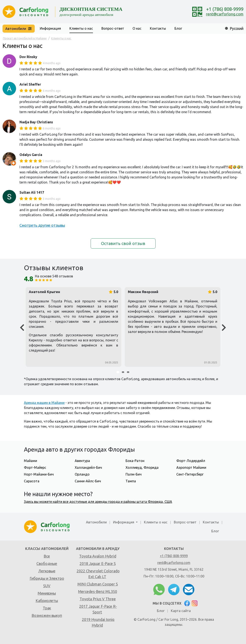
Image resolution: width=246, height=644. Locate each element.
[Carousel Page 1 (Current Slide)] (118, 372)
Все (47, 556)
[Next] (224, 328)
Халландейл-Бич (88, 467)
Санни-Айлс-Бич (88, 481)
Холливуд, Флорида (142, 467)
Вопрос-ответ (113, 28)
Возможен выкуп (47, 615)
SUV (47, 586)
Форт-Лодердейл (191, 461)
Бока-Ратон (135, 461)
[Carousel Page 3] (128, 372)
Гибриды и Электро (47, 578)
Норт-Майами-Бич (39, 474)
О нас (137, 28)
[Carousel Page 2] (123, 372)
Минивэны (47, 593)
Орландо (82, 474)
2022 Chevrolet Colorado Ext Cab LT (98, 574)
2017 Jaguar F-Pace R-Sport (98, 609)
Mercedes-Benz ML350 (98, 591)
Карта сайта (181, 611)
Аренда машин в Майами (44, 403)
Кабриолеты (47, 601)
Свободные (47, 563)
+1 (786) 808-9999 (225, 9)
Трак (47, 608)
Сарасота (32, 481)
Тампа (131, 481)
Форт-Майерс (35, 467)
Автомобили (96, 522)
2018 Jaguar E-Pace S (98, 563)
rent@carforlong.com (225, 14)
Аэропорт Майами (191, 467)
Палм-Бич (134, 474)
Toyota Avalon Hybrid (98, 556)
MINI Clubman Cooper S (98, 584)
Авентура (82, 461)
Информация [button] (50, 28)
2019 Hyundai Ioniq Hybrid (98, 622)
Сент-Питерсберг (190, 474)
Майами (30, 461)
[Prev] (22, 328)
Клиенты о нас (81, 28)
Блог (178, 28)
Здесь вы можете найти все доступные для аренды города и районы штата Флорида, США (98, 502)
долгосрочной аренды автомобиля (86, 15)
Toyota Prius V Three (98, 599)
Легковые (47, 571)
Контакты (158, 28)
